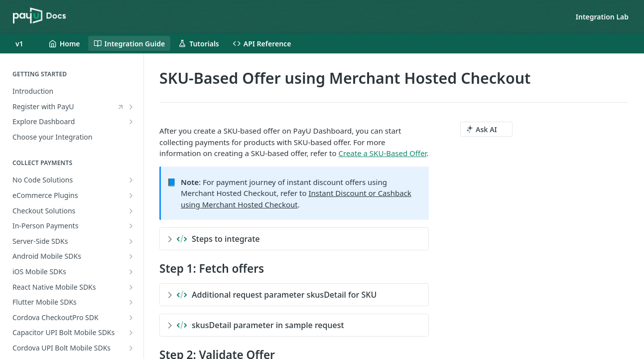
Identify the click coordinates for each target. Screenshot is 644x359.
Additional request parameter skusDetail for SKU (272, 295)
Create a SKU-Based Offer (383, 153)
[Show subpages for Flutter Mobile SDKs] (131, 302)
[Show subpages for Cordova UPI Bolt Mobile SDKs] (131, 348)
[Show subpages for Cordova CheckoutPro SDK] (131, 318)
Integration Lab (602, 17)
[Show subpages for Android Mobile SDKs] (131, 256)
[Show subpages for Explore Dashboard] (131, 122)
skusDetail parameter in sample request (256, 325)
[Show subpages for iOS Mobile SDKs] (131, 272)
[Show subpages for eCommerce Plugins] (131, 195)
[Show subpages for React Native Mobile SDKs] (131, 287)
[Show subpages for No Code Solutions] (131, 180)
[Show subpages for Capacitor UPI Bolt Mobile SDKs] (131, 333)
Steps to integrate (214, 239)
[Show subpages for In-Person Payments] (131, 226)
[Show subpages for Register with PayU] (131, 107)
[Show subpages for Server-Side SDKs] (131, 241)
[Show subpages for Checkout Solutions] (131, 211)
